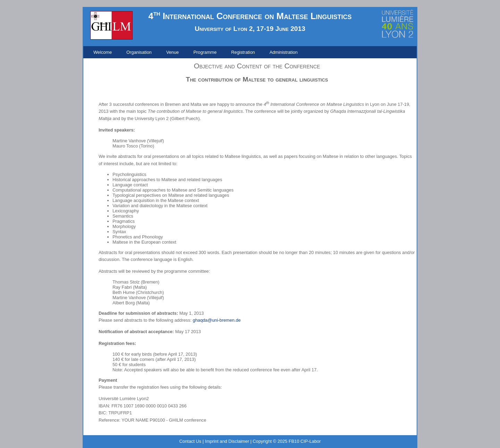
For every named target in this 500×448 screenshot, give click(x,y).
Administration (284, 52)
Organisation (139, 52)
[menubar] (195, 52)
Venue (173, 52)
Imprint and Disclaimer (227, 441)
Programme (205, 52)
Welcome (103, 52)
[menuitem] (103, 52)
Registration (243, 52)
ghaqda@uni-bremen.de (217, 320)
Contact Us (190, 441)
